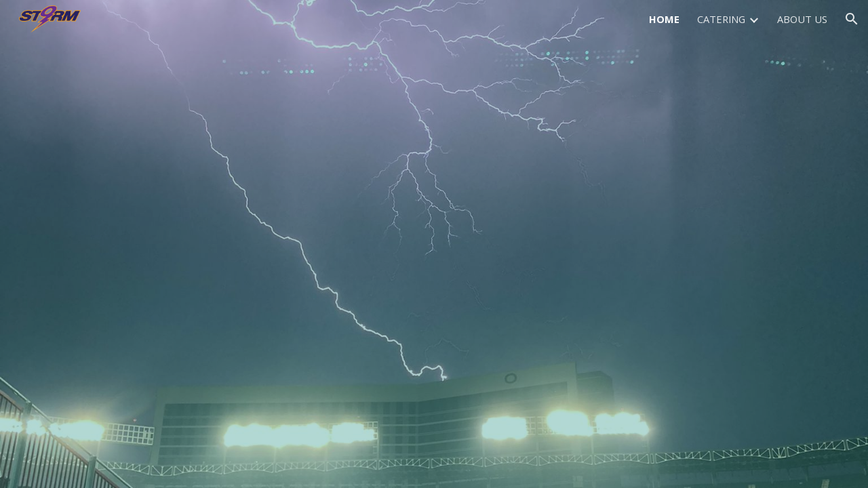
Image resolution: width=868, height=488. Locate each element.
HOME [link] (664, 19)
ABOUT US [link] (802, 19)
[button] (852, 19)
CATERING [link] (721, 19)
